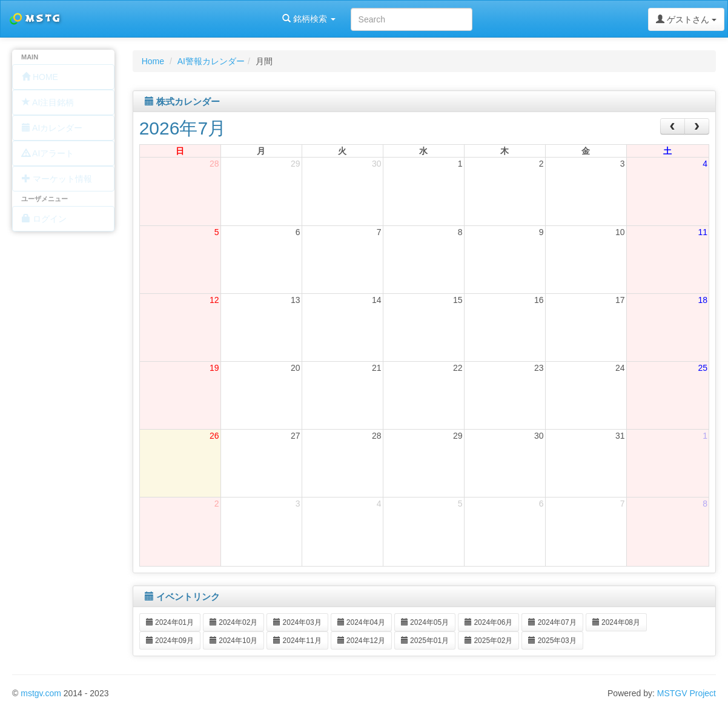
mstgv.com (41, 693)
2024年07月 (552, 622)
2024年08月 (616, 622)
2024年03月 (297, 622)
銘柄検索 (156, 19)
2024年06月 (488, 622)
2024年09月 (170, 640)
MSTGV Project (687, 693)
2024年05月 (425, 622)
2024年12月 (361, 640)
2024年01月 (170, 622)
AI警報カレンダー (211, 61)
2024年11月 (297, 640)
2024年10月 (233, 640)
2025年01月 (425, 640)
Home (153, 61)
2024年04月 (361, 622)
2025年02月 (488, 640)
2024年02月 (233, 622)
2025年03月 (552, 640)
